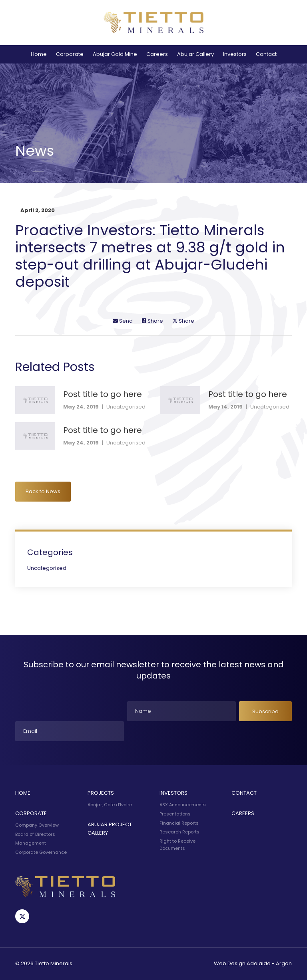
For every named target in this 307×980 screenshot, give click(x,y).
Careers (157, 54)
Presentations (175, 814)
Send (123, 321)
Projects (101, 793)
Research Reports (179, 832)
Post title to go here (103, 394)
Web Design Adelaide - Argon (253, 963)
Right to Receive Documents (177, 845)
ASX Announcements (183, 805)
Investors (235, 54)
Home (39, 54)
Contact (266, 54)
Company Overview (37, 825)
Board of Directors (35, 834)
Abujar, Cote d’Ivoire (110, 805)
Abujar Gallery (195, 54)
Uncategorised (126, 407)
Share (153, 321)
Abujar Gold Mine (115, 54)
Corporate (70, 54)
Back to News (43, 491)
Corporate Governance (41, 852)
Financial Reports (179, 823)
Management (31, 843)
